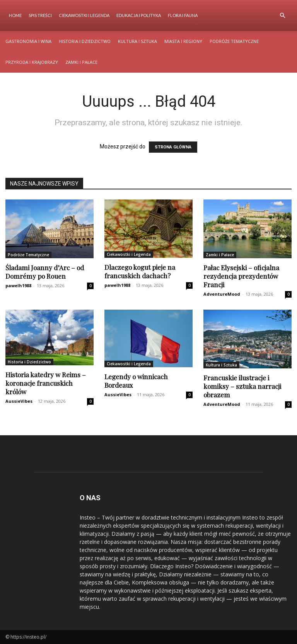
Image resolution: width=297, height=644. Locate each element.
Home (15, 15)
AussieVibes (19, 401)
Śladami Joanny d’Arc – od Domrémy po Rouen (45, 272)
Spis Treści (40, 15)
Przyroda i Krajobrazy (32, 62)
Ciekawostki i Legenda (84, 15)
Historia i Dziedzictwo (85, 41)
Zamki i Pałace (81, 62)
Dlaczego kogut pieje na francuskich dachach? (140, 271)
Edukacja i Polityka (139, 15)
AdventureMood (222, 294)
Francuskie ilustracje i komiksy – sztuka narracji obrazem (242, 386)
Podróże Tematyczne (234, 41)
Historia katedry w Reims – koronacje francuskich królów (46, 383)
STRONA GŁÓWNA (173, 147)
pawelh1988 (18, 285)
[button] (282, 16)
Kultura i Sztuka (137, 41)
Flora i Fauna (183, 15)
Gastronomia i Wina (28, 41)
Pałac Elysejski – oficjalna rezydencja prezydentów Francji (241, 276)
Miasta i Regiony (183, 41)
